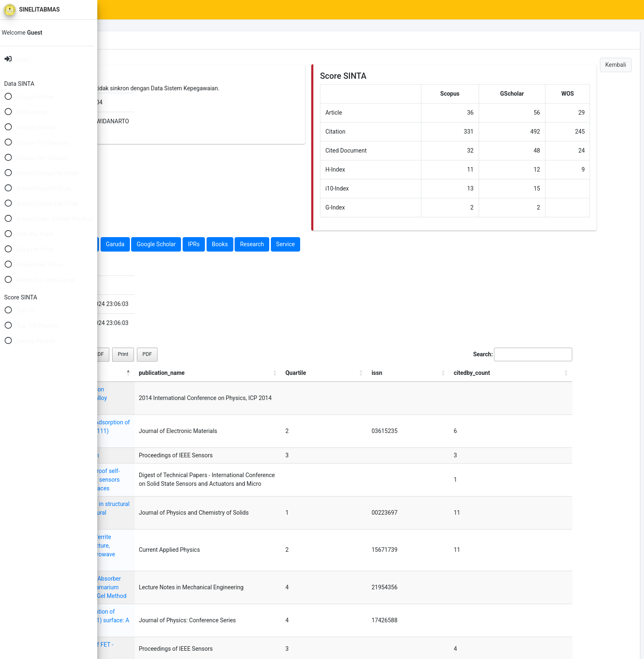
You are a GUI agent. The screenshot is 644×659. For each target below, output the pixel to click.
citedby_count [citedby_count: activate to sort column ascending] (554, 373)
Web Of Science (176, 244)
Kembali (616, 65)
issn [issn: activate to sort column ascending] (507, 373)
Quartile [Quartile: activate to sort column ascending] (476, 373)
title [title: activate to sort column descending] (126, 373)
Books (323, 244)
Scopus (135, 244)
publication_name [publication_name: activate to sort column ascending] (333, 373)
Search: (533, 354)
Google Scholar (259, 244)
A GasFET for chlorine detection (161, 438)
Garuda (218, 244)
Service (389, 244)
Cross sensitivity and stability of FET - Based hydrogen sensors (201, 575)
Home (139, 10)
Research (355, 244)
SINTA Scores (177, 10)
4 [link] (550, 617)
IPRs (297, 244)
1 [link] (501, 617)
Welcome (28, 33)
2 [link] (517, 617)
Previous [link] (475, 617)
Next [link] (570, 617)
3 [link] (534, 617)
